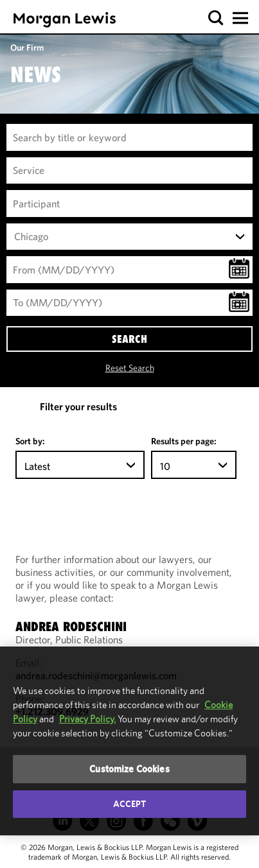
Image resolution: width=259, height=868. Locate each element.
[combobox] (129, 237)
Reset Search (130, 368)
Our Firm (27, 48)
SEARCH (129, 339)
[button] (216, 18)
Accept (130, 804)
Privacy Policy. (87, 719)
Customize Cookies (129, 769)
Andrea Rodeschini (71, 627)
